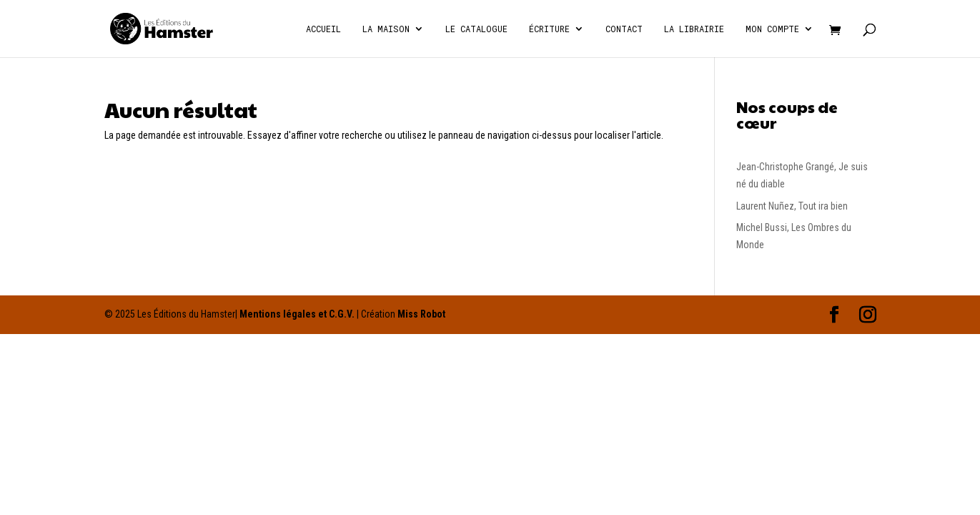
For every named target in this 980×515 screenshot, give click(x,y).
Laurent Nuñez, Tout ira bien (792, 206)
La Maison (386, 29)
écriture (549, 29)
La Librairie (694, 29)
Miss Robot (421, 314)
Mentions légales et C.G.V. (297, 314)
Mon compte (772, 29)
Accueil (323, 29)
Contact (624, 29)
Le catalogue (476, 29)
